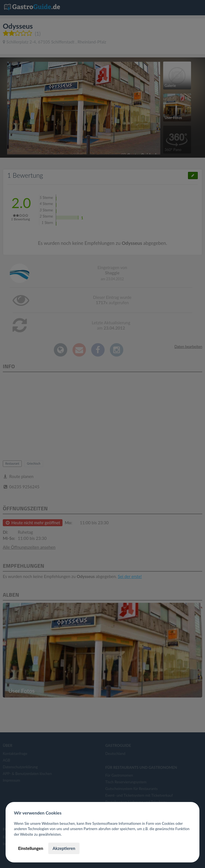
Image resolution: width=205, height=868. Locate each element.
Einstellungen (31, 848)
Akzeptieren (64, 848)
